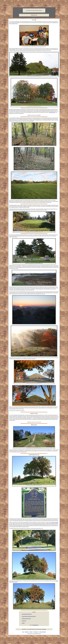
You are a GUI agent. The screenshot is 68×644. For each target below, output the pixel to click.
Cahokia (23, 623)
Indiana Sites (24, 621)
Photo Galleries (36, 632)
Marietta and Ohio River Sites (26, 619)
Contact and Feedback (42, 632)
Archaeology (27, 632)
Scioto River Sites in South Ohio (27, 614)
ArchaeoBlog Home (35, 625)
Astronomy (31, 632)
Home (23, 632)
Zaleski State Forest (52, 112)
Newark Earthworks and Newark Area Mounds (29, 616)
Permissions (44, 629)
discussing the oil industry (54, 523)
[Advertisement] (34, 3)
